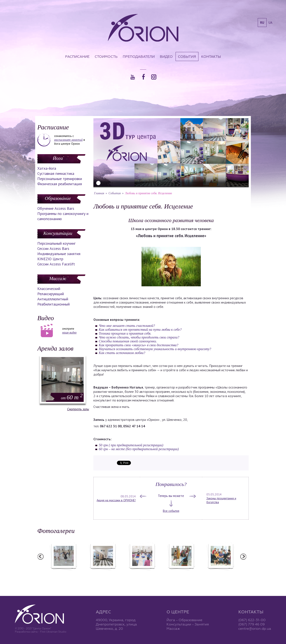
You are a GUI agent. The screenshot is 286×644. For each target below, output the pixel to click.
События (187, 56)
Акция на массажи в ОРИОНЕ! (116, 500)
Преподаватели (139, 56)
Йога (58, 158)
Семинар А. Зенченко (142, 573)
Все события (171, 511)
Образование (58, 198)
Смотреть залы (78, 409)
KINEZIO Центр (50, 259)
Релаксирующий (51, 294)
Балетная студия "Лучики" (63, 573)
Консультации (58, 233)
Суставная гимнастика (56, 173)
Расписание (77, 56)
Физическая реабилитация (60, 184)
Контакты (211, 56)
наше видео (69, 332)
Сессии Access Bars (53, 248)
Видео (166, 56)
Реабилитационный (53, 304)
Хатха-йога (47, 168)
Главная (99, 193)
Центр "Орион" (103, 573)
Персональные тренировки (60, 179)
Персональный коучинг (56, 243)
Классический (49, 289)
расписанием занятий (68, 140)
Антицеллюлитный (53, 299)
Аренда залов (55, 348)
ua (270, 23)
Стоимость (106, 56)
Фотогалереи (56, 531)
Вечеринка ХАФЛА (181, 573)
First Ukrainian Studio (53, 632)
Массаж (58, 278)
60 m (72, 397)
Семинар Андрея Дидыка (220, 573)
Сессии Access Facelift (56, 264)
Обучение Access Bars (56, 208)
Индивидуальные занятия (59, 254)
